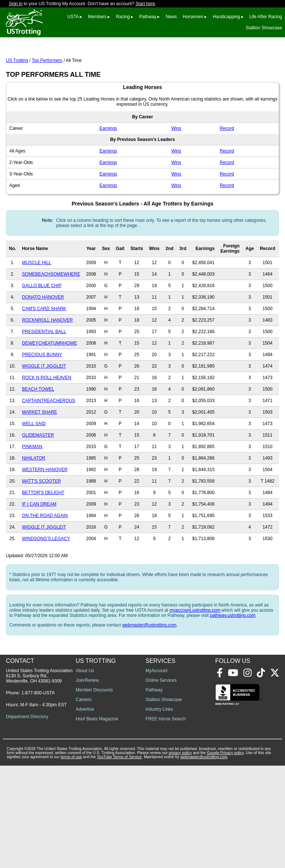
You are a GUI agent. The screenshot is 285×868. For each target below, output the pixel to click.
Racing (123, 17)
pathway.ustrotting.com (233, 648)
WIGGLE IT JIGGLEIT (44, 399)
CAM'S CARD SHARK (44, 342)
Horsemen (193, 17)
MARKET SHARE (39, 445)
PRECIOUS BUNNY (42, 388)
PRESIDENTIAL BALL (44, 365)
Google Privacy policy (225, 855)
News (171, 17)
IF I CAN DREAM (39, 537)
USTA (73, 17)
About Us (85, 773)
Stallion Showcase (264, 28)
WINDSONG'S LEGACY (46, 572)
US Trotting (17, 93)
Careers (84, 802)
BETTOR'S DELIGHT (43, 526)
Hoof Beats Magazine (97, 821)
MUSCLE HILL (37, 296)
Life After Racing (266, 17)
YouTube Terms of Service (119, 859)
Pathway (148, 17)
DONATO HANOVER (43, 330)
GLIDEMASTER (38, 468)
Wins (176, 161)
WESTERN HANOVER (45, 503)
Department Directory (27, 819)
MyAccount (156, 773)
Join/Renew (87, 783)
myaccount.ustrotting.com (195, 643)
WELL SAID (34, 457)
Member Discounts (94, 792)
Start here (145, 4)
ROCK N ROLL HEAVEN (47, 411)
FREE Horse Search (166, 821)
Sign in (16, 4)
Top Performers (47, 93)
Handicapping (226, 17)
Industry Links (159, 812)
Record (227, 161)
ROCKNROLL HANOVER (47, 353)
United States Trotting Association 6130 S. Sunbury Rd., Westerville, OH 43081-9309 (39, 778)
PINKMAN (32, 480)
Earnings (108, 161)
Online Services (161, 783)
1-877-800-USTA (38, 795)
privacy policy (180, 855)
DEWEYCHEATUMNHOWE (49, 376)
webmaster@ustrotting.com (149, 658)
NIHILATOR (34, 491)
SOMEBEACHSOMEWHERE (51, 307)
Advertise (85, 812)
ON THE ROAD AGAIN (45, 549)
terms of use (71, 859)
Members (97, 17)
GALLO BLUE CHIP (42, 319)
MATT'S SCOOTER (41, 514)
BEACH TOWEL (38, 422)
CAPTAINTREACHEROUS (48, 434)
